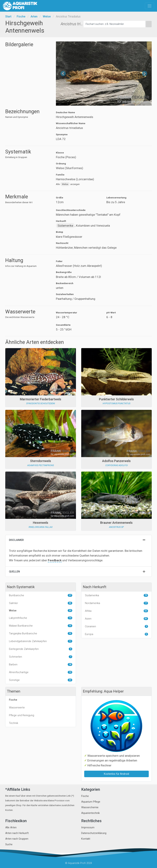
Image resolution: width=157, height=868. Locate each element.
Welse (47, 16)
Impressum (88, 827)
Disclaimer (16, 540)
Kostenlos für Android (116, 774)
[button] (63, 74)
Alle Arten (11, 827)
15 (70, 633)
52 (146, 611)
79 (146, 595)
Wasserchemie (90, 807)
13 (70, 626)
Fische (21, 16)
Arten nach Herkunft (17, 833)
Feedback (55, 560)
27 (70, 595)
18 (70, 664)
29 (70, 610)
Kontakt (86, 839)
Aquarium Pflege (91, 802)
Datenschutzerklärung (94, 833)
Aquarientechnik (90, 813)
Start (8, 16)
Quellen (14, 572)
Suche (9, 844)
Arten (34, 16)
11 (70, 641)
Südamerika (65, 226)
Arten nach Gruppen (17, 839)
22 (70, 680)
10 (70, 672)
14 (70, 618)
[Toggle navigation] (150, 6)
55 (146, 619)
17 (146, 603)
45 (70, 603)
